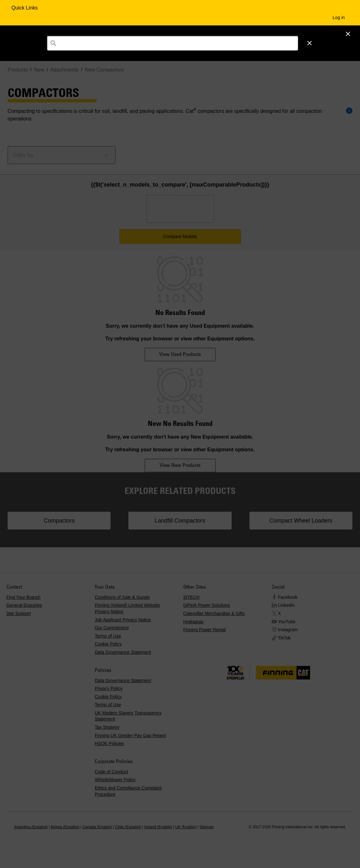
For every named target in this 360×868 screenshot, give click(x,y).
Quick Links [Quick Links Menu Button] (25, 8)
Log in (339, 17)
